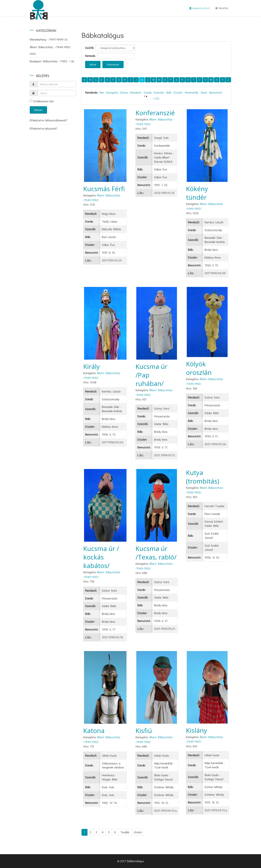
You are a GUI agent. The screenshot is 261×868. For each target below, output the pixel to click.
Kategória (112, 92)
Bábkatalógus (200, 8)
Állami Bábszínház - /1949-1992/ (50, 50)
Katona (94, 731)
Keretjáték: (192, 92)
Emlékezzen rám (42, 101)
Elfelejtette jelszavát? (44, 128)
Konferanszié (155, 113)
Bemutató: (216, 92)
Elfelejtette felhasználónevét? (49, 120)
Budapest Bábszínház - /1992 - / (52, 61)
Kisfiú (144, 731)
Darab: (148, 92)
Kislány (197, 730)
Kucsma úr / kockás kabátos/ (101, 557)
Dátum (124, 92)
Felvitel (222, 8)
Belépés (38, 110)
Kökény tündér (197, 193)
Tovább (125, 832)
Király (92, 366)
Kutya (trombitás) (203, 477)
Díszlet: (178, 92)
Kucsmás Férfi (104, 189)
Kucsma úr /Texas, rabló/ (156, 553)
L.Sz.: (157, 98)
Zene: (204, 92)
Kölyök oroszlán (199, 368)
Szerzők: (159, 92)
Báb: (169, 92)
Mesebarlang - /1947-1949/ (49, 39)
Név (102, 92)
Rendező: (136, 92)
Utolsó (138, 832)
